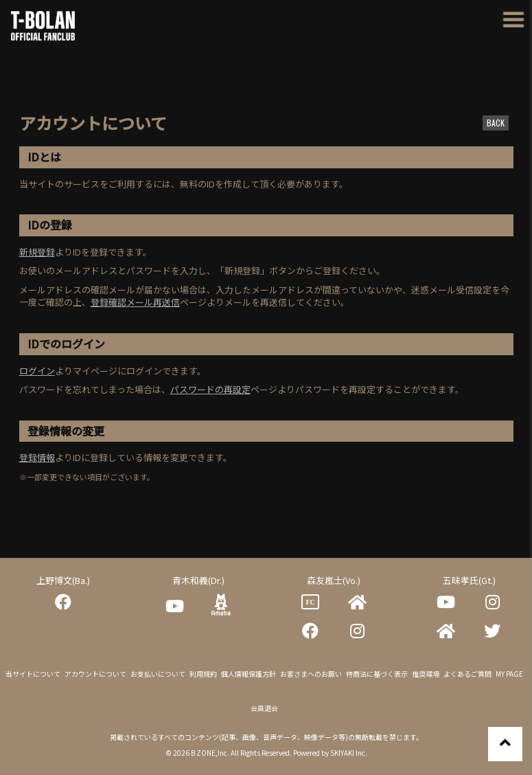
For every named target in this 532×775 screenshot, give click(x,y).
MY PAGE (509, 674)
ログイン (37, 371)
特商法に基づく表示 (377, 674)
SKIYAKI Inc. (349, 753)
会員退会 (264, 708)
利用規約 (203, 674)
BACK (496, 123)
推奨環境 (426, 674)
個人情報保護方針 (248, 674)
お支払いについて (158, 674)
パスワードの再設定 (210, 389)
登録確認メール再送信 (135, 302)
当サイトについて (33, 674)
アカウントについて (95, 674)
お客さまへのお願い (311, 674)
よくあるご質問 (467, 674)
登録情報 (37, 457)
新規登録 (37, 252)
